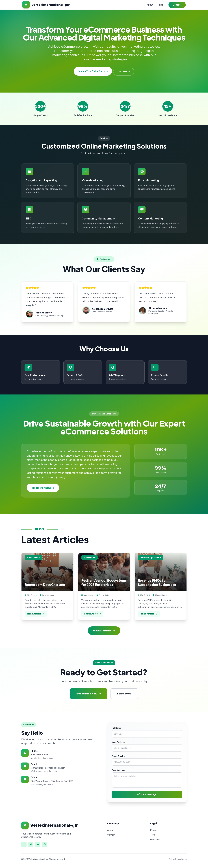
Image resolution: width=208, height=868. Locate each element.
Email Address (118, 741)
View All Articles (104, 630)
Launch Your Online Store (92, 71)
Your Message (118, 769)
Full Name (116, 727)
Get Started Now (89, 693)
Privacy (154, 829)
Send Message (147, 793)
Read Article (36, 613)
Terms (153, 834)
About (150, 5)
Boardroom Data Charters (45, 584)
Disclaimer (155, 839)
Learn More (124, 71)
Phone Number (119, 755)
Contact (177, 5)
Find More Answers (43, 487)
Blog (161, 5)
